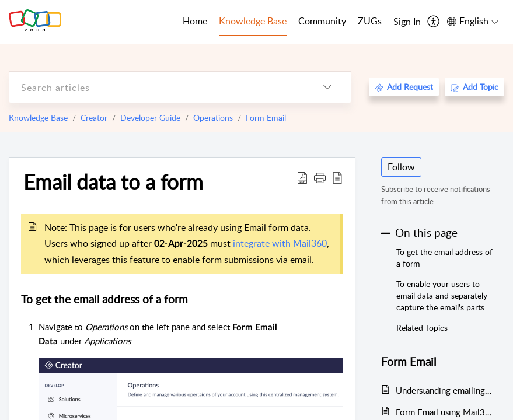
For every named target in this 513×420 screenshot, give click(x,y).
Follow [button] (401, 167)
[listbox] (327, 87)
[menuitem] (407, 22)
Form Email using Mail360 (444, 412)
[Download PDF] (302, 177)
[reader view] (337, 177)
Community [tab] (322, 21)
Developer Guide (150, 118)
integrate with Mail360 (280, 243)
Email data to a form (113, 181)
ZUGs (370, 21)
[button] (320, 177)
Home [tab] (195, 21)
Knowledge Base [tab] (253, 21)
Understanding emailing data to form (444, 390)
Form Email (266, 118)
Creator (94, 118)
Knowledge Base (38, 118)
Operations (213, 118)
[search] (157, 87)
